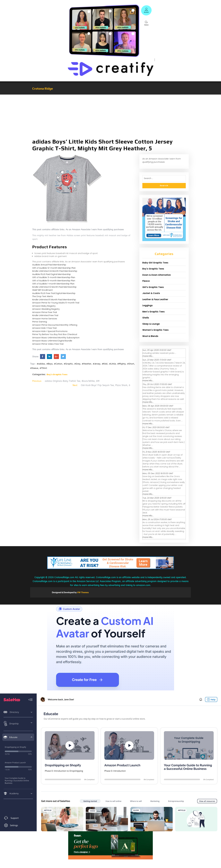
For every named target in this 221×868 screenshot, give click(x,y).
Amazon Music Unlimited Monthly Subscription (56, 338)
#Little (112, 364)
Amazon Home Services (45, 319)
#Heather (87, 364)
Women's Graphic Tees (155, 330)
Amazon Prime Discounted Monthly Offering (55, 325)
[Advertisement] (111, 116)
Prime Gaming (40, 322)
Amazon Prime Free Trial (45, 312)
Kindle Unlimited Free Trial (45, 315)
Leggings (147, 305)
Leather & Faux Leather (155, 299)
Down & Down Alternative (157, 275)
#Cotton (58, 364)
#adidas (41, 364)
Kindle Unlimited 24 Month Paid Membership (55, 271)
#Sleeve (34, 368)
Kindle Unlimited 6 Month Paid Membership (54, 300)
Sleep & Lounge (151, 324)
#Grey (77, 364)
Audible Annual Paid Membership (49, 265)
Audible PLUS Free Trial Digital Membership (54, 293)
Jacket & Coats (151, 293)
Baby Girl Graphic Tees (155, 263)
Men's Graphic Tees (153, 312)
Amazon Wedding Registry (46, 309)
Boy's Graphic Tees (57, 374)
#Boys (49, 364)
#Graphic (68, 364)
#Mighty (121, 364)
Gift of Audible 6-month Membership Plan (54, 281)
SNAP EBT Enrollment (42, 290)
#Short (131, 364)
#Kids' (105, 364)
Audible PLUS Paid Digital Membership (52, 274)
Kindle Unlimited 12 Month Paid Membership (54, 287)
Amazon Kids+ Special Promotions (50, 331)
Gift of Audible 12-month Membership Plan (54, 268)
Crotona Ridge (43, 89)
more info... (148, 356)
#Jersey (97, 364)
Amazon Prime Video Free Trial (48, 344)
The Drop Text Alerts (43, 296)
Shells (146, 318)
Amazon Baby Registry (44, 306)
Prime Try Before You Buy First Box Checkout (55, 334)
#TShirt (43, 368)
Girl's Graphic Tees (153, 287)
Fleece (146, 281)
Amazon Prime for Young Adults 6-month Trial (56, 303)
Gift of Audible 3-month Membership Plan (54, 277)
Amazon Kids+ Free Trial (44, 328)
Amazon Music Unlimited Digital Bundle (52, 341)
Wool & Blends (150, 336)
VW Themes (83, 592)
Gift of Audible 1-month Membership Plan (53, 284)
